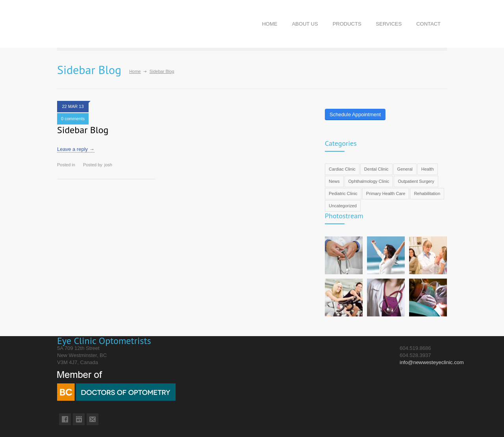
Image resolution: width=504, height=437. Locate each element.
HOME (270, 24)
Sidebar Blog (83, 130)
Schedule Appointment (355, 114)
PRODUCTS (347, 24)
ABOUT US (305, 24)
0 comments (73, 119)
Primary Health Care (386, 193)
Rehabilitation (427, 193)
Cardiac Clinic (342, 169)
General (405, 169)
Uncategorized (343, 206)
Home (135, 71)
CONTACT (428, 24)
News (334, 181)
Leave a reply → (76, 149)
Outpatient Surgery (416, 181)
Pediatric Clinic (343, 193)
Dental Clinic (376, 169)
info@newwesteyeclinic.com (432, 362)
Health (428, 169)
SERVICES (389, 24)
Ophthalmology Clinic (369, 181)
